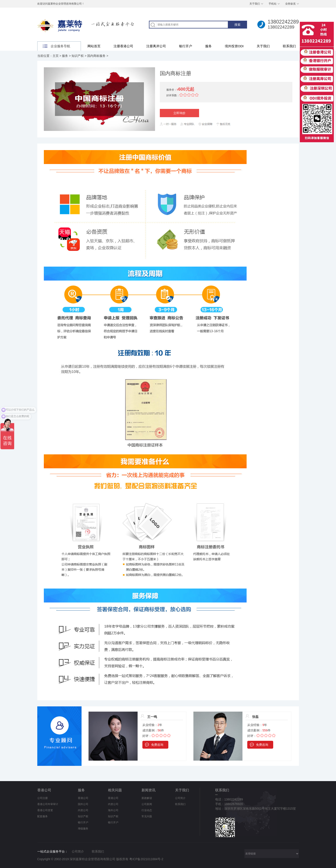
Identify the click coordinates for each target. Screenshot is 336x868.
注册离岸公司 (156, 46)
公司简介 (180, 798)
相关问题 (115, 790)
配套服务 (43, 816)
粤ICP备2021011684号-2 (146, 859)
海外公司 (113, 810)
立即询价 (179, 113)
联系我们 (289, 46)
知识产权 (78, 56)
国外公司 (83, 804)
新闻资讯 (148, 790)
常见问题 (147, 816)
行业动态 (147, 810)
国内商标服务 (96, 56)
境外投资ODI (234, 46)
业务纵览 (290, 4)
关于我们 (255, 4)
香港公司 (44, 790)
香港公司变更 (45, 810)
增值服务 (83, 829)
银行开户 (186, 46)
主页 (56, 56)
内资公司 (83, 810)
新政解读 (147, 798)
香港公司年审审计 (48, 804)
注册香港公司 (123, 46)
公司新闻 (147, 804)
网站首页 (94, 46)
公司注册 (43, 798)
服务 (208, 46)
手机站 (273, 4)
